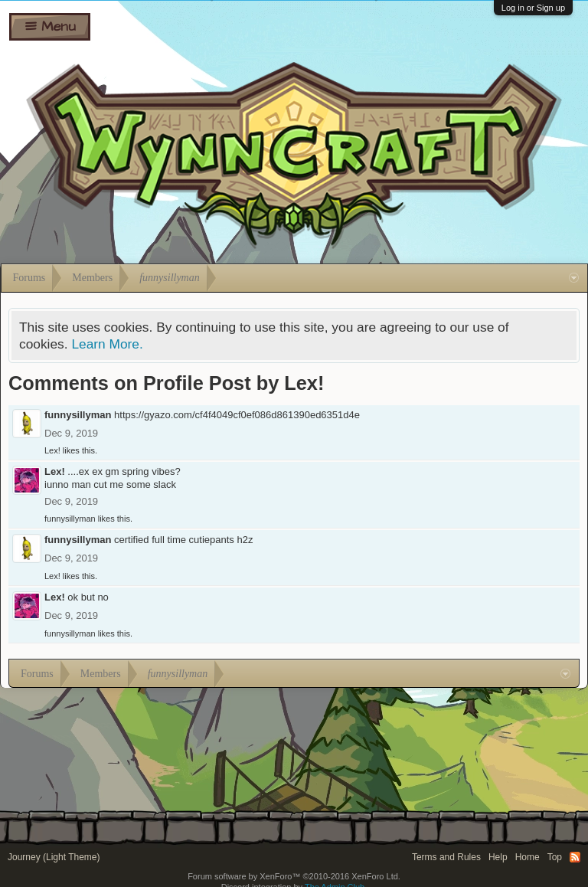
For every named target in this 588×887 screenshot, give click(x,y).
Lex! (52, 450)
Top (555, 857)
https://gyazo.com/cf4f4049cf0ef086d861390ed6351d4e (237, 415)
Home (528, 857)
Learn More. (107, 344)
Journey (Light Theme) (54, 857)
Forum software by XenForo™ (294, 876)
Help (498, 857)
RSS (575, 857)
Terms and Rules (446, 857)
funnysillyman (78, 415)
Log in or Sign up (533, 8)
